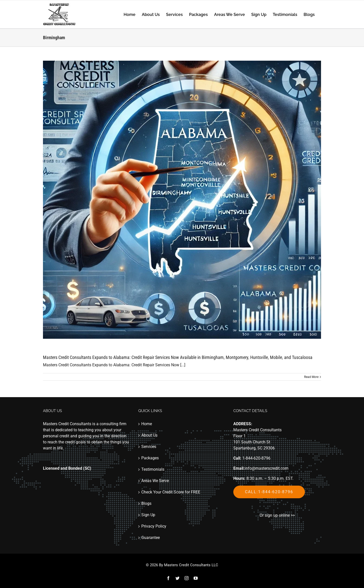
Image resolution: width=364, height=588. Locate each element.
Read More (311, 377)
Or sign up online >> (277, 515)
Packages (150, 458)
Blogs (146, 503)
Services (149, 447)
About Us (149, 435)
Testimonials (153, 469)
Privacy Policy (154, 526)
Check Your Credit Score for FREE (171, 492)
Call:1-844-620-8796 (269, 492)
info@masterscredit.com (267, 468)
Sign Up (148, 515)
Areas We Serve (155, 481)
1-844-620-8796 (256, 458)
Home (147, 424)
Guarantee (151, 538)
